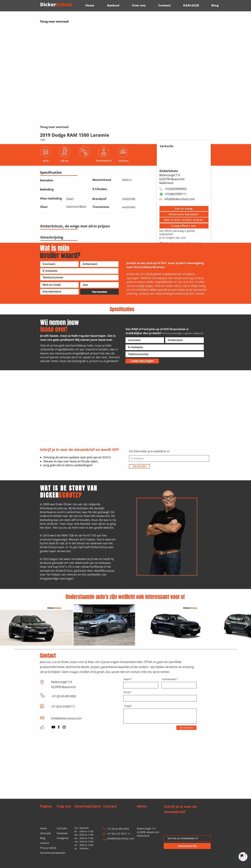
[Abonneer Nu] (187, 846)
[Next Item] (247, 625)
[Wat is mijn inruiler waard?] (184, 220)
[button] (184, 209)
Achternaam (169, 679)
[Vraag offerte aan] (184, 226)
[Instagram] (64, 727)
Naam (127, 679)
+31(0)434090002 (175, 189)
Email (127, 692)
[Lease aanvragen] (142, 361)
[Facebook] (59, 727)
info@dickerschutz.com (180, 199)
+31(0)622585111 (175, 194)
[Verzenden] (99, 292)
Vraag (127, 706)
